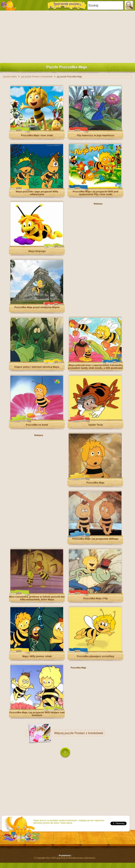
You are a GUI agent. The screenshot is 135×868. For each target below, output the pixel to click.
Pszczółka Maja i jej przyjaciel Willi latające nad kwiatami (37, 714)
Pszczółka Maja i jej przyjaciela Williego (95, 539)
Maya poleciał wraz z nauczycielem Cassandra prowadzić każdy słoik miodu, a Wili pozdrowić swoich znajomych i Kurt (95, 368)
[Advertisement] (67, 36)
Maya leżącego (37, 251)
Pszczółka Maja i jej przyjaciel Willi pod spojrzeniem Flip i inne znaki (96, 193)
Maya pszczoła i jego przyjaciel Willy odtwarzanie (37, 193)
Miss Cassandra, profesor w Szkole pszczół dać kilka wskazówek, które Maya (37, 598)
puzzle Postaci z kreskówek (84, 733)
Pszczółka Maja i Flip (96, 598)
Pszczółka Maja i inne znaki (37, 135)
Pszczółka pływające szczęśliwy (95, 656)
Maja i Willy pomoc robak (37, 656)
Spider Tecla (95, 425)
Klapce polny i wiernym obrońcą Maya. (37, 367)
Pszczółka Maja (95, 483)
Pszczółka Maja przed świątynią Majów (37, 307)
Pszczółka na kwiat (37, 425)
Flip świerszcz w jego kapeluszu (96, 135)
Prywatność (65, 856)
